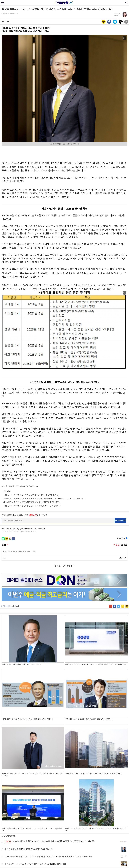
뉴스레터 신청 (120, 520)
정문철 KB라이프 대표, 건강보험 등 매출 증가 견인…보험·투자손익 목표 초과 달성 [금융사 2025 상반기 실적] (45, 498)
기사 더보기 (15, 606)
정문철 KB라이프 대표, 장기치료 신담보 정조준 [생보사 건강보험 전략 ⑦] (32, 495)
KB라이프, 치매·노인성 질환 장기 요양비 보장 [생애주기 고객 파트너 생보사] (33, 502)
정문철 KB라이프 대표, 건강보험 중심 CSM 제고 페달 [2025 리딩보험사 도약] (33, 506)
